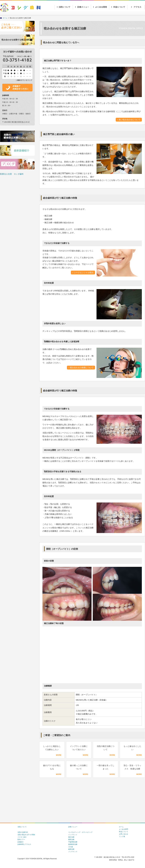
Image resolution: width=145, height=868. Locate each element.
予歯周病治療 (73, 842)
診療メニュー (82, 7)
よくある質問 (124, 829)
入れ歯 (71, 847)
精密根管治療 (73, 844)
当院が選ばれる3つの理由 (26, 835)
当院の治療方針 (23, 832)
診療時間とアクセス (24, 844)
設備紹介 (21, 842)
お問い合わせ (63, 15)
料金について (124, 832)
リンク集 (122, 836)
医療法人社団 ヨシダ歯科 (12, 174)
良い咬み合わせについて (130, 120)
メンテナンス (73, 852)
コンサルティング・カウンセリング (80, 832)
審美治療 (71, 839)
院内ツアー (21, 839)
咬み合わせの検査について (82, 368)
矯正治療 (71, 837)
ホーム (5, 18)
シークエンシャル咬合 (84, 273)
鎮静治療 (71, 849)
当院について (63, 7)
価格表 (118, 7)
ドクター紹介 (22, 837)
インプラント (73, 835)
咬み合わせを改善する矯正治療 (15, 40)
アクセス (136, 7)
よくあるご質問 (100, 7)
